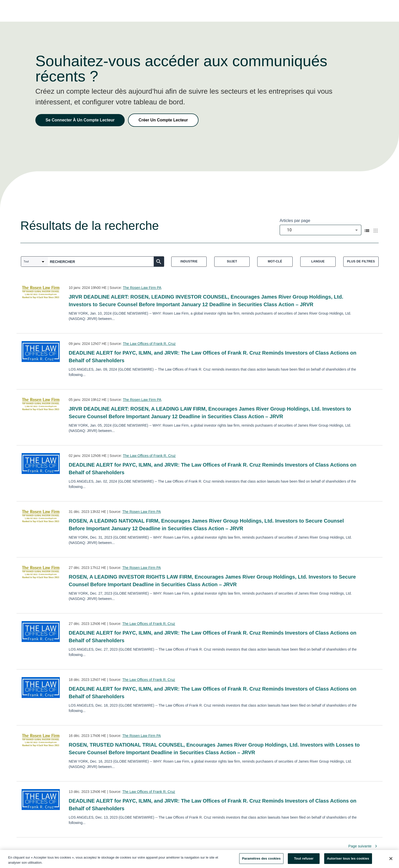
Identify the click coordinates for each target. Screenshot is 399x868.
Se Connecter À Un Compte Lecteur (80, 120)
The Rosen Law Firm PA (142, 288)
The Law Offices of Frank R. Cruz (149, 344)
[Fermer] (391, 860)
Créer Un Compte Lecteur (163, 120)
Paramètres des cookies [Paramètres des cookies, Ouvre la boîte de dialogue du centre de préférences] (261, 860)
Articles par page (295, 221)
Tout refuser (304, 860)
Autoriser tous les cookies (348, 860)
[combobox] (320, 230)
